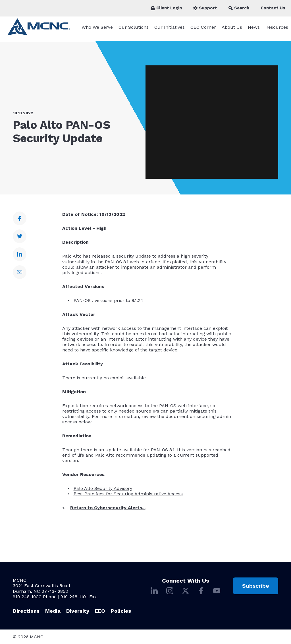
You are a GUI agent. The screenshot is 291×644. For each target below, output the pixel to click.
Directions (26, 611)
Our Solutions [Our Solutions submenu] (134, 30)
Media (53, 611)
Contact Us (273, 8)
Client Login (166, 8)
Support (205, 8)
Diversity (78, 611)
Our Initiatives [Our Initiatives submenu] (170, 30)
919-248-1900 (27, 597)
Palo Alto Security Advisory (103, 491)
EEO (100, 611)
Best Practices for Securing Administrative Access (128, 497)
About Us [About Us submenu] (232, 30)
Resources (277, 30)
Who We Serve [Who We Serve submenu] (97, 30)
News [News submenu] (254, 30)
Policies (121, 611)
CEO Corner (203, 30)
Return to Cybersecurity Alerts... (108, 511)
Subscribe (256, 586)
